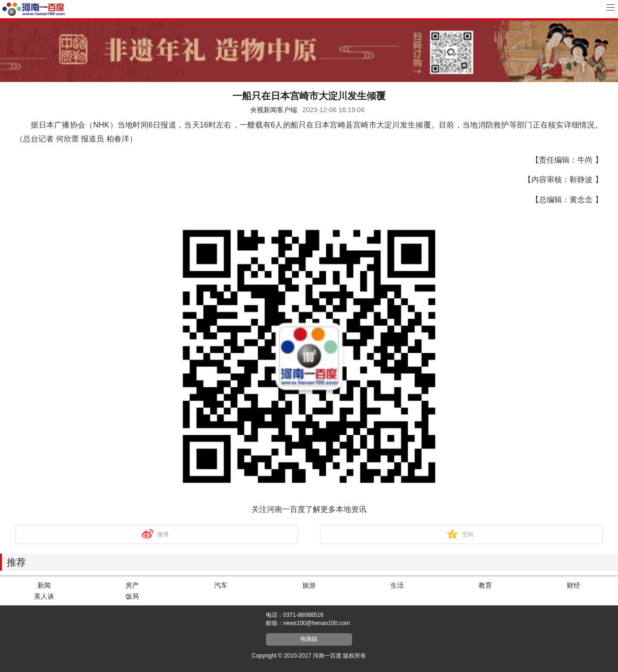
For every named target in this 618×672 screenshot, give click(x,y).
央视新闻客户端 (274, 110)
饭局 (132, 596)
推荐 (16, 562)
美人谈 (44, 596)
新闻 (44, 585)
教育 (485, 585)
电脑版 (309, 639)
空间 (468, 534)
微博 (163, 534)
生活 (397, 585)
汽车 (221, 585)
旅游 (309, 585)
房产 (132, 585)
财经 (573, 585)
